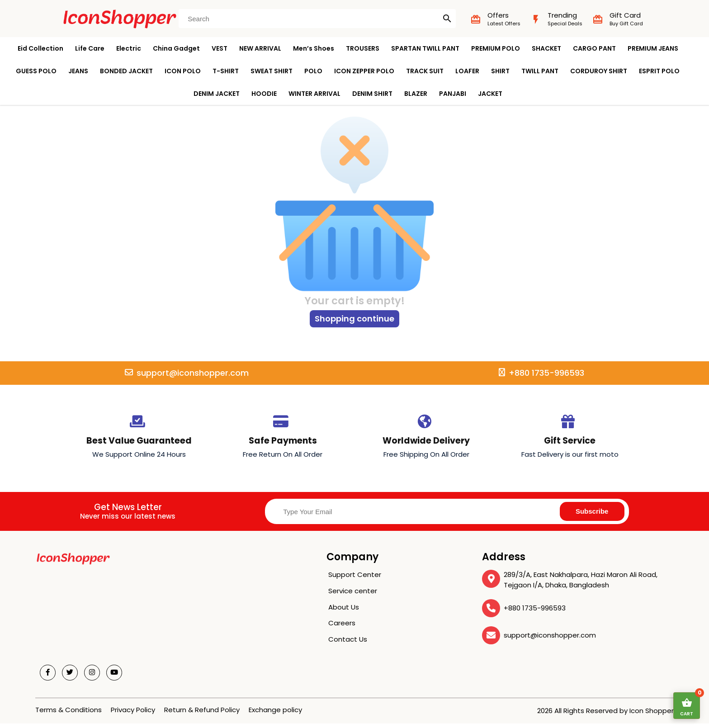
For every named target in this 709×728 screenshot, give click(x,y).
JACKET (490, 94)
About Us (344, 612)
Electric (129, 48)
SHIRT (500, 71)
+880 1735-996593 (535, 612)
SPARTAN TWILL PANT (425, 48)
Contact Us (348, 644)
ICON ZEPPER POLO (364, 71)
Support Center (355, 579)
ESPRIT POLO (659, 71)
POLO (313, 71)
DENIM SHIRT (372, 94)
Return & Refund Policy (202, 714)
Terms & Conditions (69, 714)
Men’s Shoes (314, 48)
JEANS (78, 71)
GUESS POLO (36, 71)
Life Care (90, 48)
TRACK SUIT (425, 71)
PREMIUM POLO (496, 48)
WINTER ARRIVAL (314, 94)
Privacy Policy (133, 714)
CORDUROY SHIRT (599, 71)
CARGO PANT (594, 48)
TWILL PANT (540, 71)
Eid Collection (40, 48)
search (447, 19)
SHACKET (546, 48)
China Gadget (176, 48)
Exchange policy (275, 714)
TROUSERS (363, 48)
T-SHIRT (226, 71)
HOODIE (264, 94)
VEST (220, 48)
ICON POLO (183, 71)
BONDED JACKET (126, 71)
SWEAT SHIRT (272, 71)
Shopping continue (354, 323)
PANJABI (453, 94)
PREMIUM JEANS (653, 48)
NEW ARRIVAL (260, 48)
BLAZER (416, 94)
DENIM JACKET (217, 94)
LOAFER (467, 71)
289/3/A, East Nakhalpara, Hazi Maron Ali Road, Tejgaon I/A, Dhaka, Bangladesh (581, 584)
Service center (353, 595)
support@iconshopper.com (550, 640)
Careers (342, 627)
